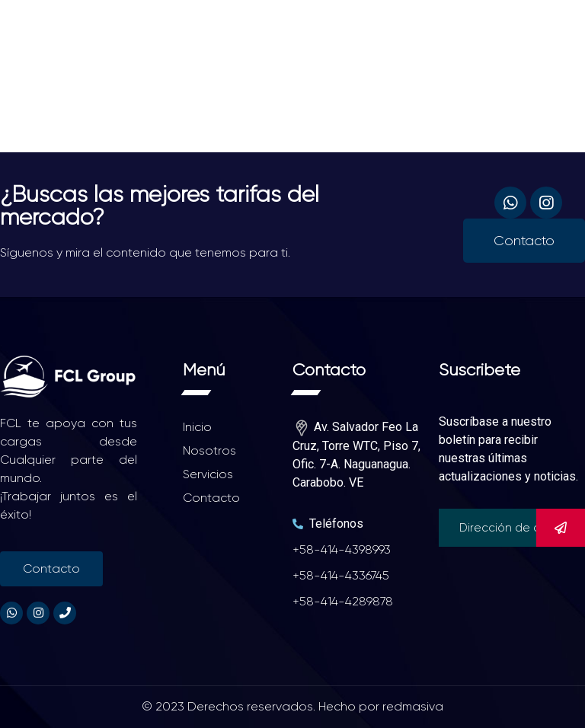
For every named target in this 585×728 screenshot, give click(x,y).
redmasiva (413, 706)
